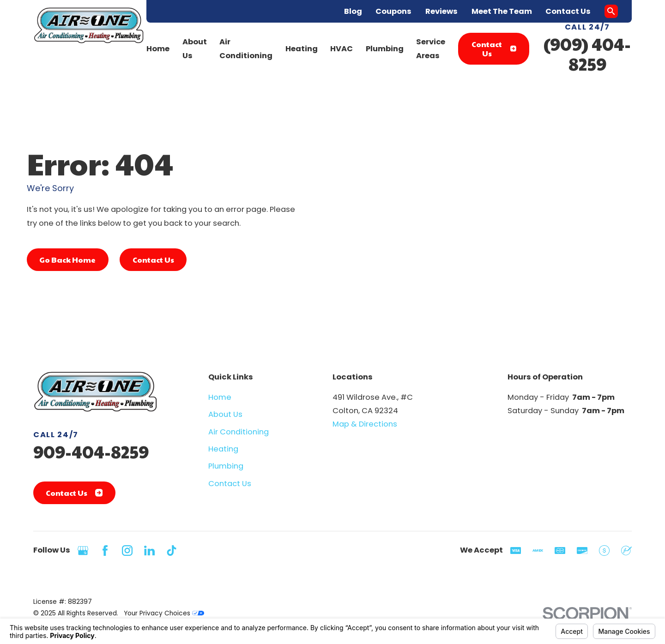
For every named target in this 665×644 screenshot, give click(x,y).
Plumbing (226, 466)
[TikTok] (172, 551)
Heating (223, 449)
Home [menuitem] (158, 49)
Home (220, 397)
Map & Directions (365, 424)
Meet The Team (502, 11)
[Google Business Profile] (83, 551)
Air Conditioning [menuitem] (246, 48)
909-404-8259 (91, 451)
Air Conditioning (239, 432)
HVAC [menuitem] (342, 49)
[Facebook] (105, 551)
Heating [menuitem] (302, 49)
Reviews (441, 11)
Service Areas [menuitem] (431, 48)
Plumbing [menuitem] (385, 49)
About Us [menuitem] (195, 48)
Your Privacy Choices (164, 613)
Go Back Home (67, 260)
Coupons (393, 11)
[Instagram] (127, 551)
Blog (353, 11)
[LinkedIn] (149, 551)
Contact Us (568, 11)
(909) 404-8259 (587, 53)
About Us (225, 414)
